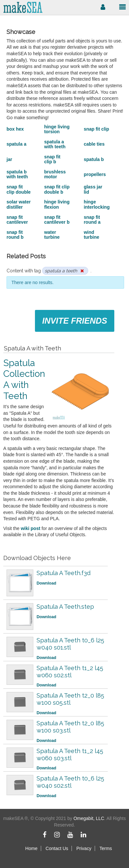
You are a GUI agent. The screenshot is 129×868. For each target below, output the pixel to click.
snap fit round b (15, 235)
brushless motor (55, 174)
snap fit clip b (52, 159)
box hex (15, 129)
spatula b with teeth (17, 174)
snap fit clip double (19, 189)
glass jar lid (93, 189)
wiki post (30, 528)
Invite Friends (75, 321)
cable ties (94, 144)
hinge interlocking (97, 204)
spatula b (94, 159)
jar (9, 159)
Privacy (84, 848)
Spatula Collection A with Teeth (24, 379)
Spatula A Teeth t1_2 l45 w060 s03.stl (70, 755)
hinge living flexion (57, 204)
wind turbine (91, 235)
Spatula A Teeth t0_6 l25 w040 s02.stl (70, 782)
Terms (106, 848)
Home (31, 848)
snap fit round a (92, 220)
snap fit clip (96, 129)
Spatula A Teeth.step (65, 607)
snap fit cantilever (17, 220)
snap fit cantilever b (57, 220)
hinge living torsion (57, 129)
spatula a (16, 144)
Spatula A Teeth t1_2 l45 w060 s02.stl (70, 672)
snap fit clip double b (57, 189)
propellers (95, 174)
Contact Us (57, 848)
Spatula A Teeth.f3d (64, 573)
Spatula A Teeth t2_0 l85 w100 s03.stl (70, 727)
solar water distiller (19, 204)
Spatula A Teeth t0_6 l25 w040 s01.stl (70, 644)
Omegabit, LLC (89, 818)
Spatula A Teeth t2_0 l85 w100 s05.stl (70, 699)
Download (46, 583)
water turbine (52, 235)
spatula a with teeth (55, 144)
